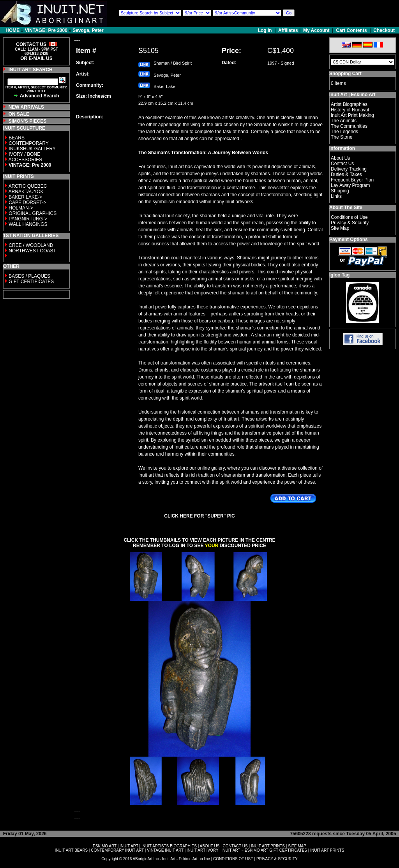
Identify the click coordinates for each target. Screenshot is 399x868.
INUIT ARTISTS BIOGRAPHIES (169, 846)
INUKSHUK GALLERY (32, 149)
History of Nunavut (350, 110)
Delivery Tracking (349, 169)
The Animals (344, 121)
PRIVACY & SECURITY (277, 859)
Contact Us (342, 164)
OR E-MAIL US (36, 58)
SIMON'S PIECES (28, 121)
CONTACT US (235, 846)
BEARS (17, 138)
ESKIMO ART (105, 846)
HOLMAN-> (21, 208)
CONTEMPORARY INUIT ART (117, 850)
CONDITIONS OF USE (233, 859)
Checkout (384, 30)
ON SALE (19, 114)
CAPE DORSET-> (27, 202)
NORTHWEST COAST (32, 251)
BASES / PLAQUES (29, 276)
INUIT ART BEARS (71, 850)
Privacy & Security (350, 223)
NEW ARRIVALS (26, 107)
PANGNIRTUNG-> (28, 219)
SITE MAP (297, 846)
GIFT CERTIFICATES (31, 282)
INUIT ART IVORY (202, 850)
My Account (316, 30)
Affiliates (288, 30)
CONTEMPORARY (28, 143)
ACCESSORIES (26, 160)
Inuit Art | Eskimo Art (352, 95)
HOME (12, 30)
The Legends (344, 132)
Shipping (340, 191)
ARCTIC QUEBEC (28, 186)
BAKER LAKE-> (25, 197)
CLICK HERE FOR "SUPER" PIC (199, 516)
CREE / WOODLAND (30, 245)
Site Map (340, 228)
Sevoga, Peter (88, 30)
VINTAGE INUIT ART (165, 850)
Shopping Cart (345, 74)
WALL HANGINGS (28, 224)
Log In (266, 30)
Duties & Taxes (346, 174)
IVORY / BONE (24, 154)
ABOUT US (209, 846)
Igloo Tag (339, 275)
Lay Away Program (350, 185)
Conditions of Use (349, 217)
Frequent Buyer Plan (352, 180)
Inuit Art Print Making (352, 115)
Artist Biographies (349, 104)
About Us (340, 158)
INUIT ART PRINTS (268, 846)
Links (336, 196)
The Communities (349, 126)
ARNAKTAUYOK (26, 192)
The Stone (342, 137)
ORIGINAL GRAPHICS (33, 213)
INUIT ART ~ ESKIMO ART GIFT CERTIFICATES (264, 850)
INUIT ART (129, 846)
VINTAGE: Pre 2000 (46, 30)
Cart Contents (351, 30)
